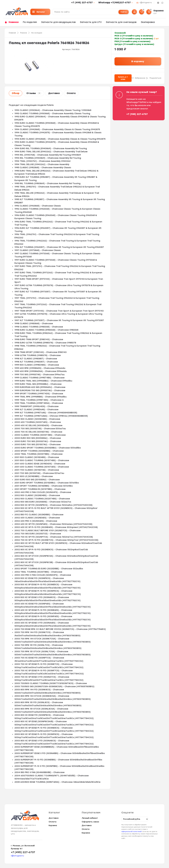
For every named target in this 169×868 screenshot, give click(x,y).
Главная (12, 33)
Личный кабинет (90, 818)
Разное (24, 33)
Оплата (71, 93)
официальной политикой (131, 832)
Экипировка (148, 22)
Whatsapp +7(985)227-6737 (115, 3)
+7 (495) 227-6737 (82, 3)
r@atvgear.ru (146, 3)
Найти (124, 12)
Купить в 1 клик (123, 78)
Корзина (53, 825)
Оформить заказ (90, 822)
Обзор (16, 93)
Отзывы (34, 93)
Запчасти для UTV (91, 22)
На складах (37, 33)
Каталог (39, 12)
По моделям (30, 22)
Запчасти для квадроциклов (58, 22)
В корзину (138, 61)
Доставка (54, 93)
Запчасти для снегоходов (121, 22)
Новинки (14, 22)
